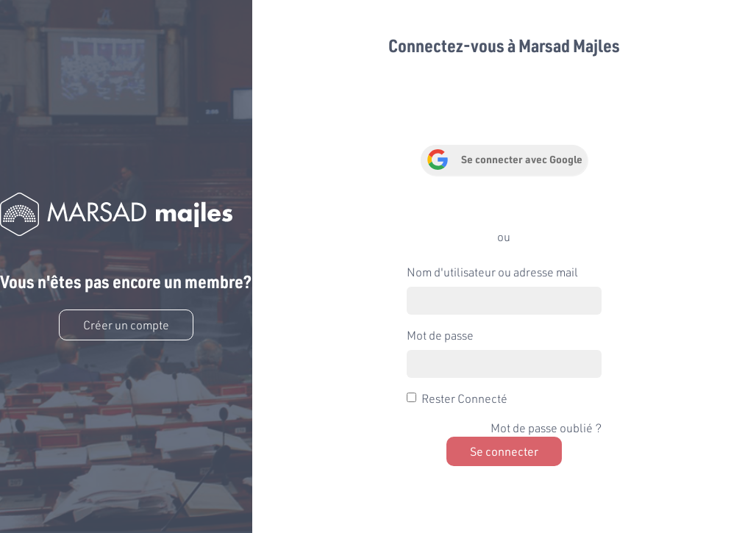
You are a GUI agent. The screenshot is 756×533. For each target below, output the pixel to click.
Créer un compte (126, 325)
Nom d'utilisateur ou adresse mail (492, 272)
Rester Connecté (464, 398)
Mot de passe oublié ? (546, 428)
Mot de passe (440, 335)
